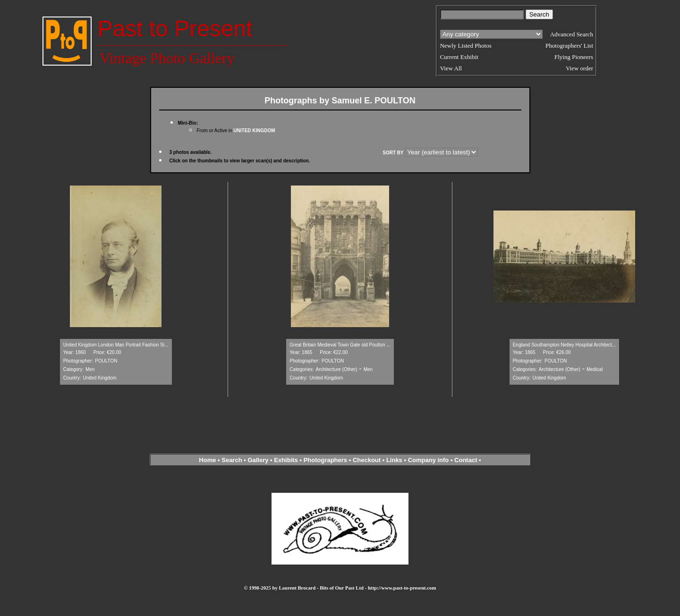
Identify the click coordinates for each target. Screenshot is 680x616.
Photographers (325, 460)
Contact (466, 460)
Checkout (367, 460)
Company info (429, 460)
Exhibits (286, 460)
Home (207, 460)
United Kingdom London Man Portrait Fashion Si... (116, 345)
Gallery (258, 460)
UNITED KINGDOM (254, 131)
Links (394, 460)
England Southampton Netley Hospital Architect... (564, 345)
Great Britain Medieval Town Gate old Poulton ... (340, 345)
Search (232, 460)
